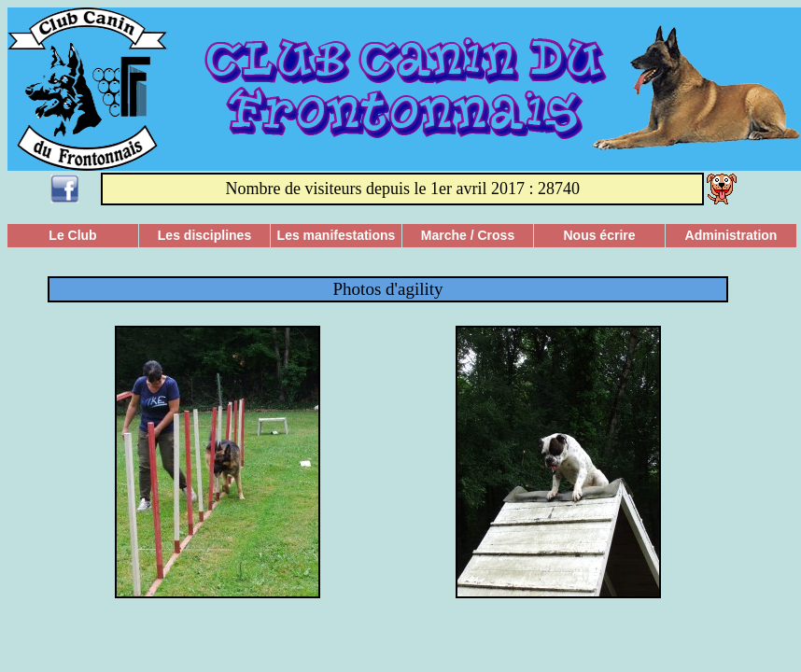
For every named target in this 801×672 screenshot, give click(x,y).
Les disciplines (204, 235)
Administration (731, 235)
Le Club (72, 235)
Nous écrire (599, 235)
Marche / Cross (468, 235)
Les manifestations (337, 235)
